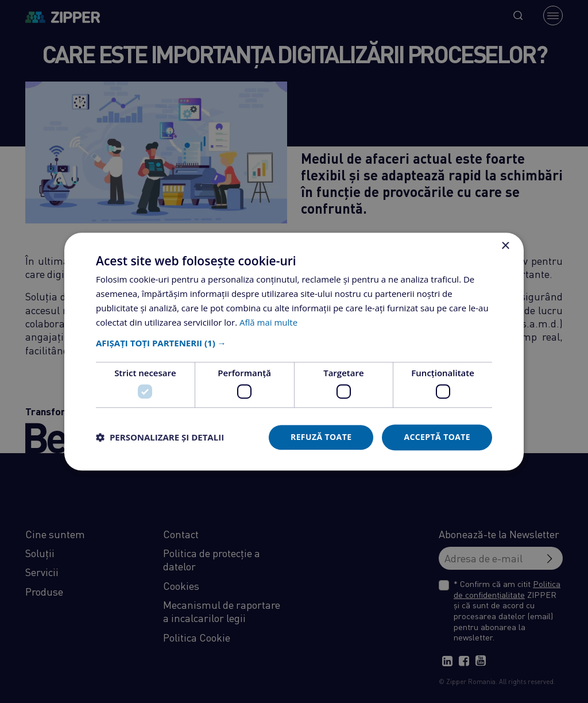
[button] (294, 343)
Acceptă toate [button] (437, 437)
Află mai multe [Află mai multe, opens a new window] (268, 322)
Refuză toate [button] (321, 437)
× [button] (505, 246)
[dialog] (294, 351)
